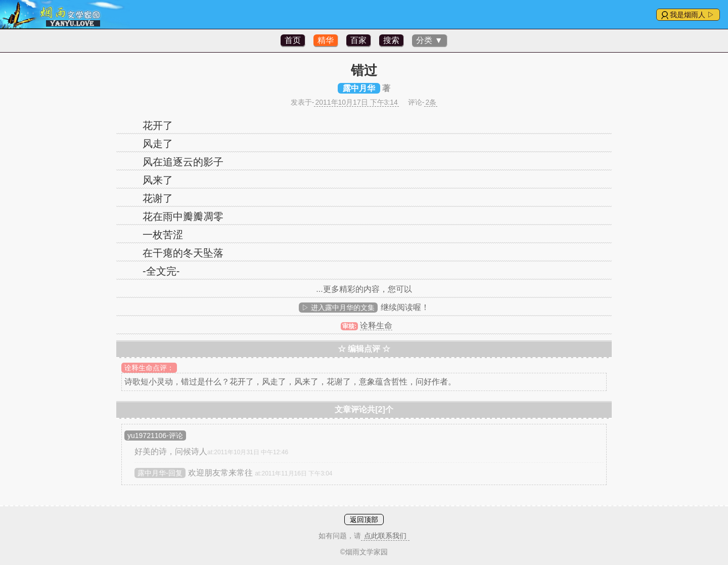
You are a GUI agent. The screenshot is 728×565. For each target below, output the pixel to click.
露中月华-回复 (160, 473)
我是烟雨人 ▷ (692, 15)
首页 (293, 40)
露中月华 (359, 88)
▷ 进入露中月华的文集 (338, 308)
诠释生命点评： (149, 368)
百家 (358, 40)
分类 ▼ (429, 40)
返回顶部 (364, 519)
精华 (326, 40)
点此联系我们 (385, 536)
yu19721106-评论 (155, 436)
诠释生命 (376, 325)
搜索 (391, 40)
